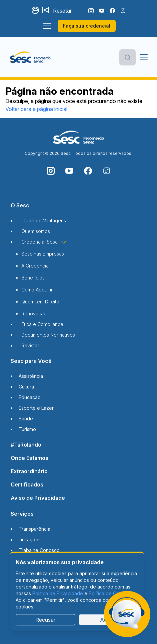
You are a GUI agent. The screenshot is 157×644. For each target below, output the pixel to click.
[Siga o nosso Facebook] (112, 11)
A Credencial (35, 266)
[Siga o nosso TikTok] (123, 11)
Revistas (30, 345)
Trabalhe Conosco (39, 550)
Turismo (27, 429)
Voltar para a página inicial (36, 109)
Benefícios (33, 278)
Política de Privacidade (58, 593)
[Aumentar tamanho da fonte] (46, 11)
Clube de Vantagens (44, 220)
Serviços (22, 514)
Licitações (30, 539)
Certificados (27, 484)
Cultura (26, 387)
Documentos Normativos (48, 335)
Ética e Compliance (42, 324)
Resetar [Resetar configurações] (62, 11)
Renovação (34, 314)
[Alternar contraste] (36, 11)
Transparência (34, 529)
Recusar (45, 620)
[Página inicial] (30, 57)
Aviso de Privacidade (38, 498)
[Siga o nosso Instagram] (91, 11)
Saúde (26, 419)
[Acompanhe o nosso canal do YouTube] (102, 11)
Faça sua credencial (87, 26)
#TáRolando (26, 445)
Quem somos (36, 231)
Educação (30, 397)
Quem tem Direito (40, 302)
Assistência (31, 376)
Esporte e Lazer (36, 408)
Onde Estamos (29, 458)
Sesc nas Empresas (43, 254)
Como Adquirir (37, 290)
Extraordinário (29, 471)
